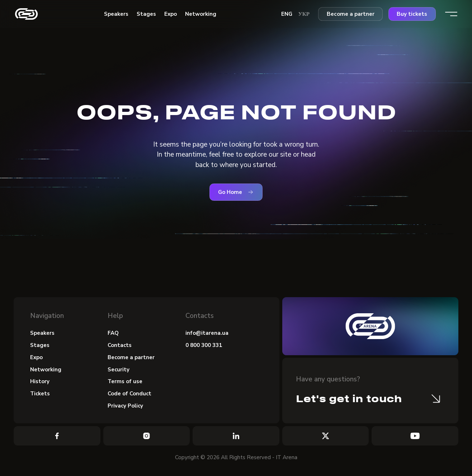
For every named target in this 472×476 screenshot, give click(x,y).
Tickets (40, 394)
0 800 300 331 (204, 345)
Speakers (42, 333)
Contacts (120, 345)
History (40, 382)
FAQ (113, 333)
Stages (40, 345)
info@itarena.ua (207, 333)
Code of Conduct (130, 394)
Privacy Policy (126, 406)
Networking (46, 370)
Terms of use (125, 382)
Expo (36, 357)
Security (119, 370)
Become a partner (351, 14)
